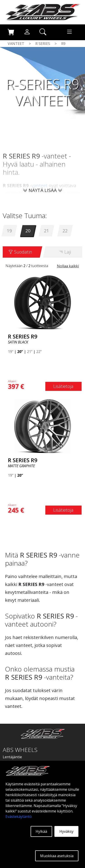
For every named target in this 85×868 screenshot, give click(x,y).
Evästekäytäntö (19, 817)
